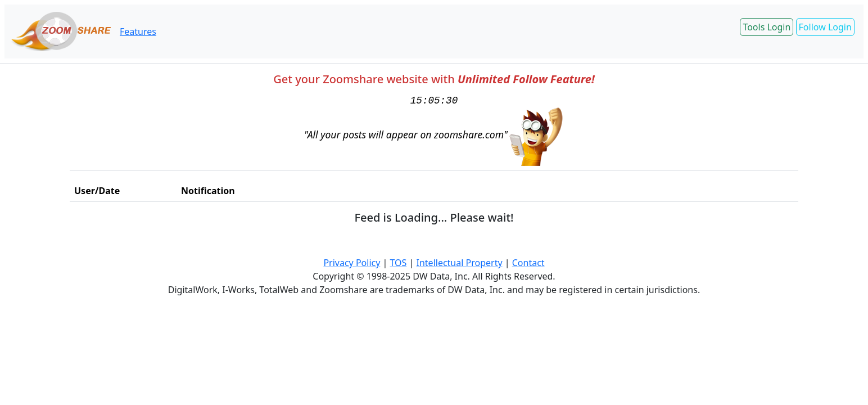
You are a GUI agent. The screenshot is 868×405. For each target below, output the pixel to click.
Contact (528, 263)
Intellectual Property (460, 263)
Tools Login (767, 27)
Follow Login (825, 27)
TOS (399, 263)
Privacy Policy (352, 263)
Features (138, 31)
